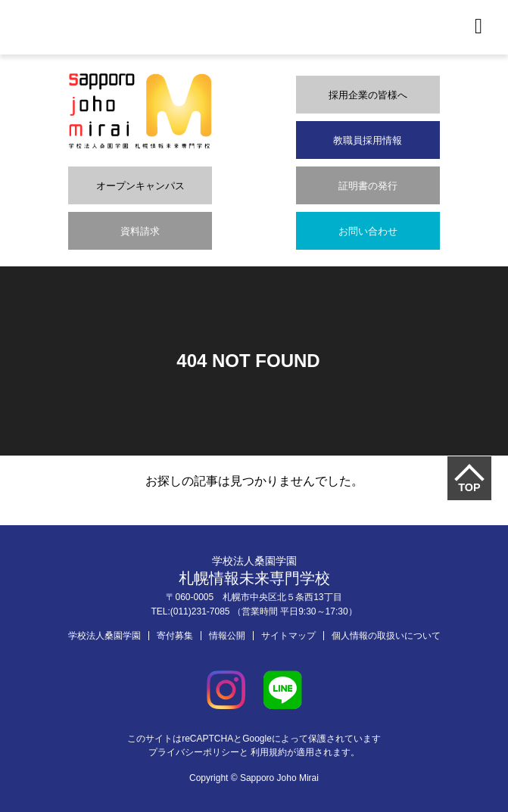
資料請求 (140, 231)
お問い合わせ (368, 231)
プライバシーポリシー (194, 752)
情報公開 (227, 636)
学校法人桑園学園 (104, 636)
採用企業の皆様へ (368, 95)
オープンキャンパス (140, 186)
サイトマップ (288, 636)
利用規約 (269, 752)
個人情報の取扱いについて (386, 636)
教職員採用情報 (368, 140)
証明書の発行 (368, 186)
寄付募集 (175, 636)
